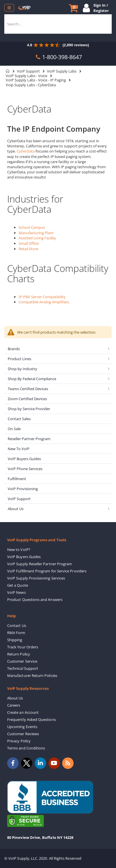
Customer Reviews (23, 734)
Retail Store (28, 249)
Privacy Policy (19, 741)
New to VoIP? (19, 550)
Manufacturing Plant (36, 233)
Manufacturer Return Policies (32, 675)
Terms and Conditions (26, 748)
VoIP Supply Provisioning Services (36, 578)
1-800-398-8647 (62, 57)
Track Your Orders (23, 647)
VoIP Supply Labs (62, 71)
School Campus (32, 227)
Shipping (15, 640)
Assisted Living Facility (37, 238)
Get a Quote (18, 585)
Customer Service (22, 661)
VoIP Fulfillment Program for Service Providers (47, 571)
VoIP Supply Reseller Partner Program (40, 564)
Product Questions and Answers (35, 600)
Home (8, 71)
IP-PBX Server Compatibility (42, 297)
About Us (15, 698)
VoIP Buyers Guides (24, 557)
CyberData (26, 151)
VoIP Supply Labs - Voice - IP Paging (36, 80)
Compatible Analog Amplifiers (44, 302)
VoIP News (16, 592)
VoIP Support (28, 71)
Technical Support (23, 668)
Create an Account (23, 712)
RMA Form (16, 633)
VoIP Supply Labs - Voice (26, 76)
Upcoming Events (22, 727)
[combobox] (58, 24)
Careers (14, 705)
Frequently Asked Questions (32, 719)
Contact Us (17, 626)
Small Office (29, 243)
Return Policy (19, 654)
